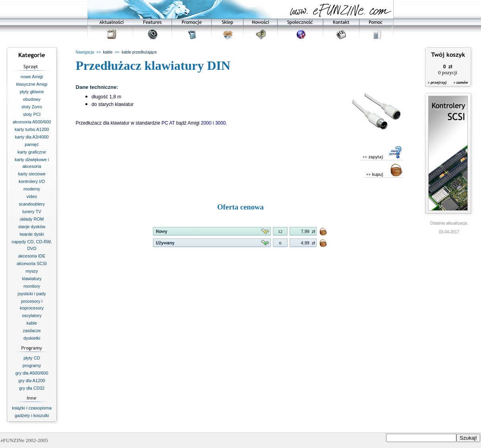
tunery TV (32, 212)
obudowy (32, 99)
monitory (32, 286)
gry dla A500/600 (32, 373)
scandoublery (32, 204)
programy (32, 365)
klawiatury (32, 279)
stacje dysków (32, 227)
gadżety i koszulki (32, 415)
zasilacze (32, 331)
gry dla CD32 (32, 388)
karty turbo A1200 (32, 129)
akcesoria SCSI (32, 263)
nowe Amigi (32, 77)
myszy (32, 271)
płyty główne (32, 92)
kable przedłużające (139, 52)
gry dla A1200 (32, 381)
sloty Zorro (32, 107)
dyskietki (32, 338)
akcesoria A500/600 (32, 122)
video (32, 196)
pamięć (32, 144)
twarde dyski (32, 234)
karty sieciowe (32, 174)
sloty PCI (32, 114)
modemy (32, 189)
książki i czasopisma (32, 408)
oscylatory (32, 315)
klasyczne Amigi (32, 84)
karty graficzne (32, 152)
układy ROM (32, 219)
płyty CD (32, 358)
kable (32, 323)
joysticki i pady (32, 294)
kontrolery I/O (32, 181)
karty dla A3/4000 (32, 137)
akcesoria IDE (32, 256)
